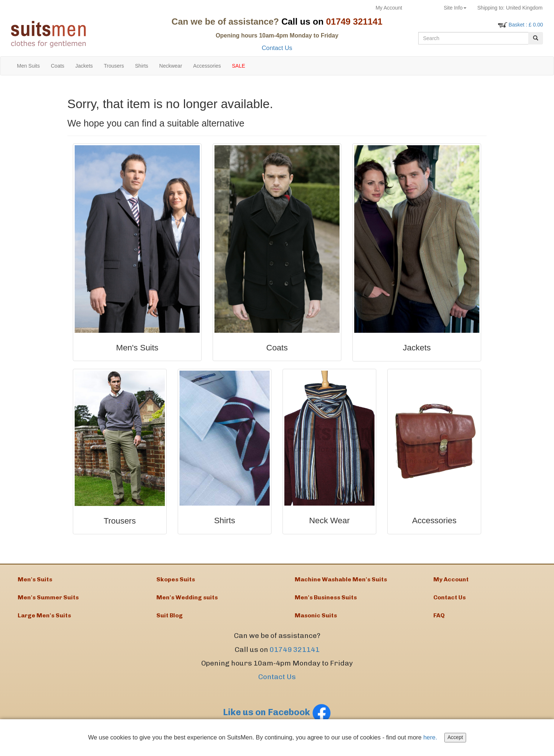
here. (433, 737)
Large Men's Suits (44, 621)
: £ (526, 25)
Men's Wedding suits (187, 600)
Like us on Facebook (277, 718)
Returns (423, 8)
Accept (458, 738)
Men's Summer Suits (48, 600)
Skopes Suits (176, 580)
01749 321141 (295, 655)
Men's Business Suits (326, 600)
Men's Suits (35, 580)
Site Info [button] (455, 8)
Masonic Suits (316, 621)
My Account (389, 8)
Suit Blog (170, 621)
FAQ (439, 621)
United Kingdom (510, 8)
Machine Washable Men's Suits (341, 580)
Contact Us (277, 48)
